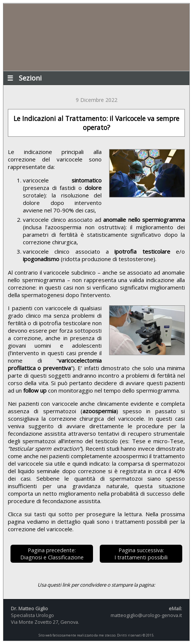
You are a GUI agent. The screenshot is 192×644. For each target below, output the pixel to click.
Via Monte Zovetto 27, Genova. (45, 622)
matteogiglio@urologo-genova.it (146, 615)
